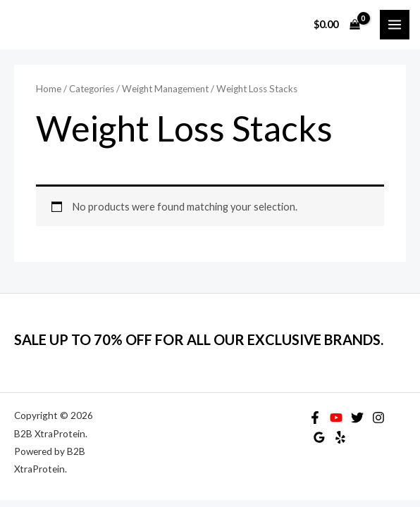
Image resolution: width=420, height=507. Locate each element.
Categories (92, 89)
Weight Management (165, 89)
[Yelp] (340, 437)
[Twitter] (357, 418)
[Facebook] (315, 418)
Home (49, 89)
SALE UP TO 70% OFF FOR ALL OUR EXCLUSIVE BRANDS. (199, 339)
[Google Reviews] (319, 437)
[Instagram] (378, 418)
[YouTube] (336, 418)
